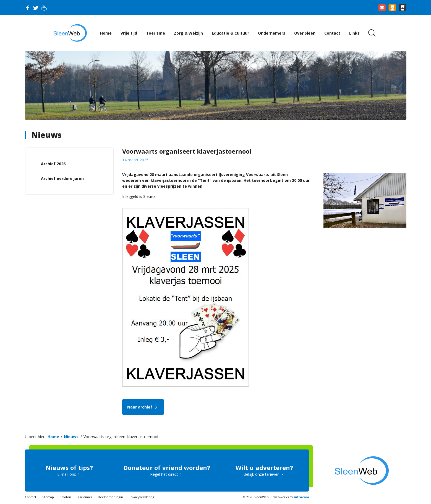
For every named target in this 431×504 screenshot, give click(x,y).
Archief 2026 (53, 164)
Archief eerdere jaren (62, 178)
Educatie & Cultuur (230, 33)
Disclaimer (84, 497)
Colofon (65, 497)
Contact (332, 33)
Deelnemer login (110, 497)
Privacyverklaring (141, 497)
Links (354, 33)
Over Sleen (305, 33)
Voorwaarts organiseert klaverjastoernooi (121, 437)
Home (106, 33)
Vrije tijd (129, 33)
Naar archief (143, 407)
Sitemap (48, 497)
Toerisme (156, 33)
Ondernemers (272, 33)
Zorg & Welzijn (188, 33)
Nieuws (47, 135)
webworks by (291, 497)
